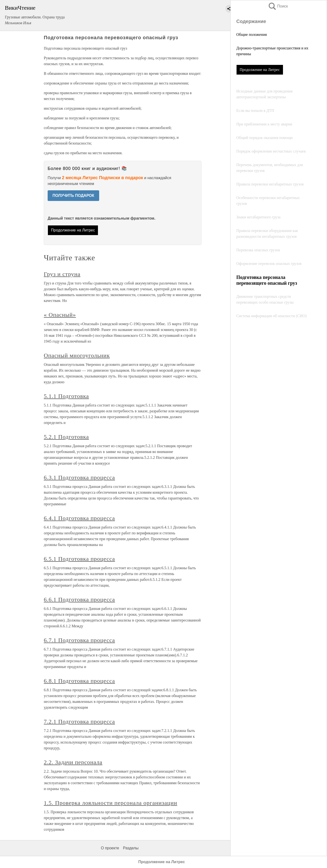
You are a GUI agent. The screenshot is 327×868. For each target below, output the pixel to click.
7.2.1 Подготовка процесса (79, 722)
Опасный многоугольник (77, 355)
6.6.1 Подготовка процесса (79, 599)
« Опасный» (60, 315)
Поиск (278, 6)
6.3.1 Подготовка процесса (79, 477)
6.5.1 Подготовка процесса (79, 559)
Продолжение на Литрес (260, 70)
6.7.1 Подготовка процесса (79, 640)
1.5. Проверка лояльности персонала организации (111, 803)
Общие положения (252, 35)
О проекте (110, 848)
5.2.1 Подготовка (66, 437)
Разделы (131, 848)
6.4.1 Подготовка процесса (79, 518)
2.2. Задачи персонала (73, 762)
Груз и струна (62, 274)
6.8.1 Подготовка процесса (79, 681)
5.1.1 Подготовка (66, 396)
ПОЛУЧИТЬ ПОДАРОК (73, 196)
